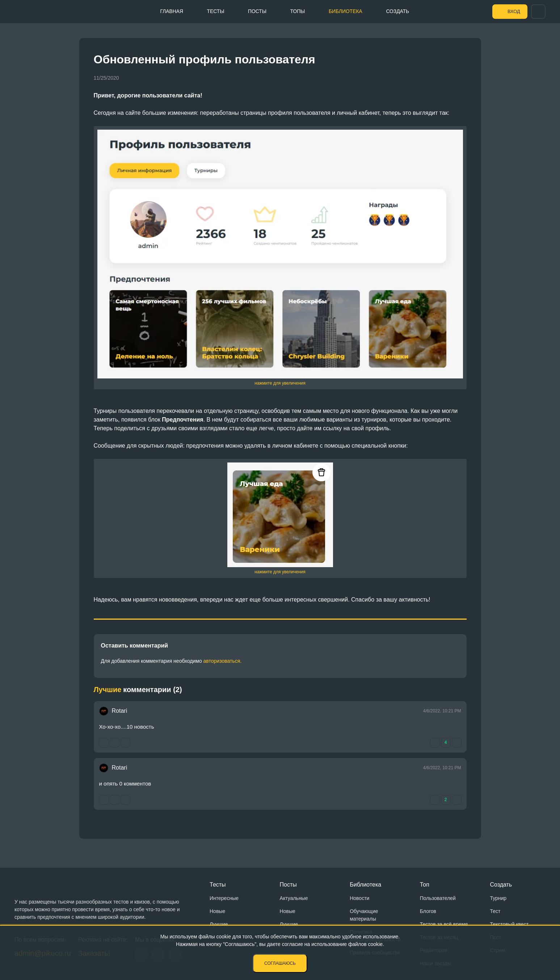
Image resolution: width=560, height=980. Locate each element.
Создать (398, 11)
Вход (513, 12)
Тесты (213, 11)
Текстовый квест (509, 924)
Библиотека (345, 11)
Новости (359, 898)
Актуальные (294, 898)
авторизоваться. (223, 661)
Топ (425, 885)
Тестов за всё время (444, 924)
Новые (217, 911)
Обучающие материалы (364, 915)
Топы (296, 11)
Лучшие (219, 924)
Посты (255, 11)
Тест (495, 911)
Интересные (224, 898)
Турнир (498, 898)
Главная (168, 11)
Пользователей (438, 898)
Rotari (120, 711)
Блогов (428, 911)
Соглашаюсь (280, 963)
